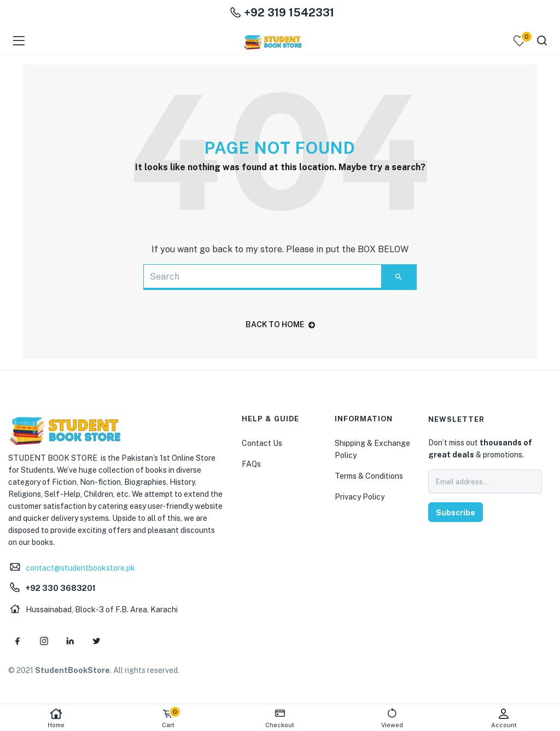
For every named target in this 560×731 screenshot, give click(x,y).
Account (504, 718)
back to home (280, 324)
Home (56, 718)
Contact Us (262, 443)
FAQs (251, 464)
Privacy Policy (360, 497)
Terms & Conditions (369, 476)
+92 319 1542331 (282, 13)
